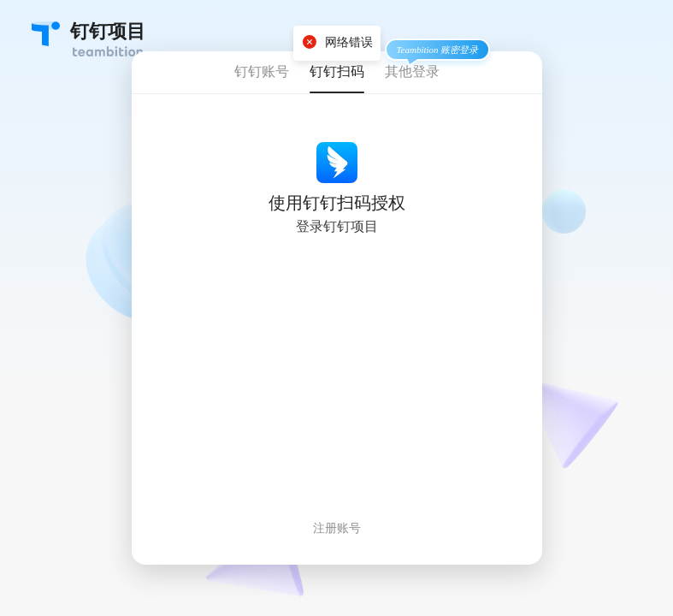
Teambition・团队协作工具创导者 (46, 34)
